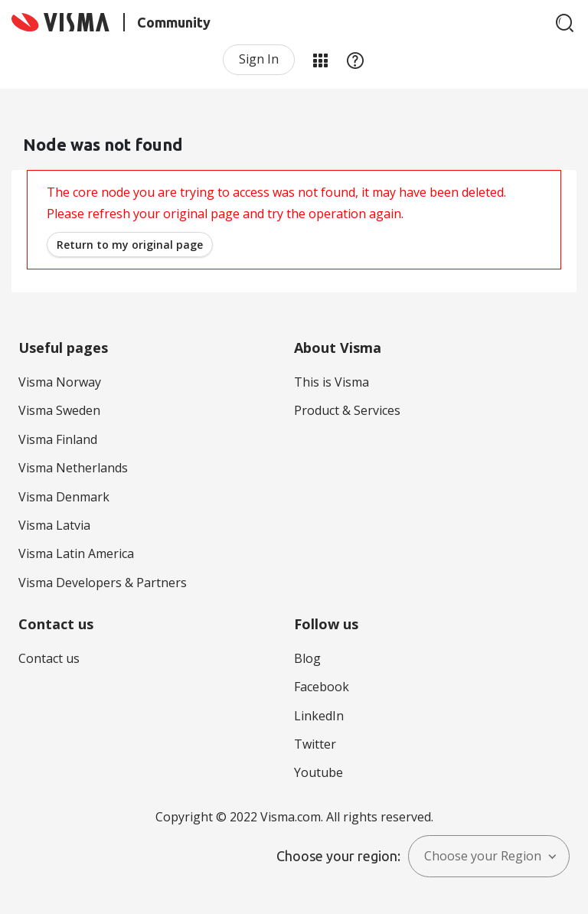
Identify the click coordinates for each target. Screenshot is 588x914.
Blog (307, 658)
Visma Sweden (59, 410)
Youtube (318, 772)
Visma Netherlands (73, 468)
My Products (320, 60)
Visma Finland (58, 439)
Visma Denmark (64, 497)
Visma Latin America (76, 553)
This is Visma (332, 382)
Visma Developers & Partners (103, 583)
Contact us (49, 658)
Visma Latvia (54, 525)
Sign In (259, 59)
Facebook (322, 687)
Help (355, 60)
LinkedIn (319, 716)
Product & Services (347, 410)
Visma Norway (60, 382)
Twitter (315, 744)
